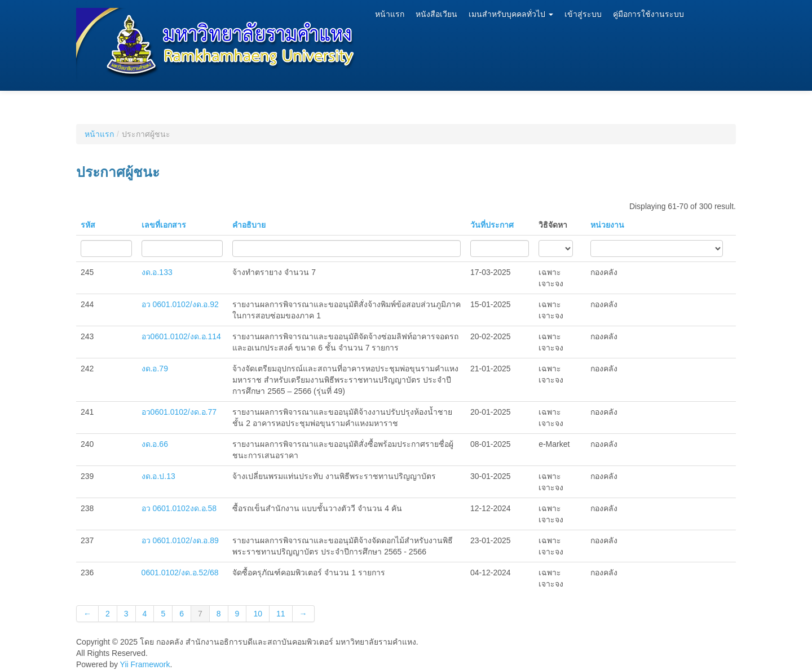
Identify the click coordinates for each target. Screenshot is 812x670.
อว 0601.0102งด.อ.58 (179, 508)
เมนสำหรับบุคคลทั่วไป (511, 14)
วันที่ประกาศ (492, 225)
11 (281, 614)
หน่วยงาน (607, 225)
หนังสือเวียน (436, 14)
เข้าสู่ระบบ (583, 14)
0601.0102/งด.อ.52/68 (180, 573)
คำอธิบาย (249, 225)
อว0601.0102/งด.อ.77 (179, 412)
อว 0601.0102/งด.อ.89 (180, 540)
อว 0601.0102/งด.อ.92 (180, 304)
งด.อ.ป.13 (158, 476)
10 (258, 614)
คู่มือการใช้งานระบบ (648, 14)
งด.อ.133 (157, 272)
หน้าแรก (390, 14)
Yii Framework (145, 664)
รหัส (88, 225)
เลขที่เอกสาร (164, 225)
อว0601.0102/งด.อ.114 (181, 336)
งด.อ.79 (155, 369)
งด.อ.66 (155, 444)
